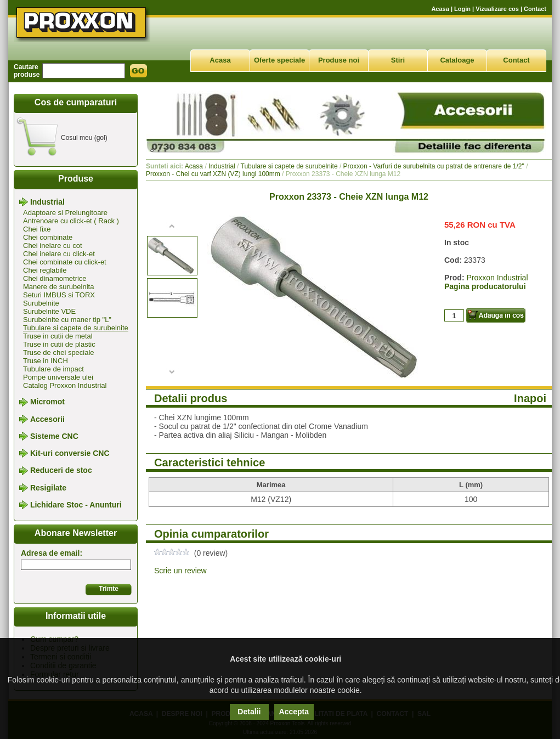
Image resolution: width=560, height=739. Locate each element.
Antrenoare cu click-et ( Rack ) (71, 221)
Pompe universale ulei (58, 377)
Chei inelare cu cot (53, 246)
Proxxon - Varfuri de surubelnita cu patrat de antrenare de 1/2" (434, 166)
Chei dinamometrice (55, 278)
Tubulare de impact (53, 369)
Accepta (294, 712)
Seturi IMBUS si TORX (59, 295)
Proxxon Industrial (497, 278)
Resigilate (48, 488)
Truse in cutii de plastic (59, 344)
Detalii (249, 712)
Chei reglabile (45, 270)
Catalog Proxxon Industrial (65, 385)
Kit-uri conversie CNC (70, 453)
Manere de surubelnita (58, 287)
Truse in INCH (46, 361)
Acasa (440, 9)
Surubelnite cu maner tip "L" (67, 320)
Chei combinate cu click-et (65, 262)
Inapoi (530, 398)
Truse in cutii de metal (58, 336)
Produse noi (339, 60)
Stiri (398, 60)
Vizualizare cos (497, 9)
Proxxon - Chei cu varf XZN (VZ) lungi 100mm (213, 174)
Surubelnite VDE (49, 311)
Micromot (47, 402)
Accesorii (47, 419)
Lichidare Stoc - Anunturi (76, 505)
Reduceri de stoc (61, 471)
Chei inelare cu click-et (59, 254)
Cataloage (457, 60)
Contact (535, 9)
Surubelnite (41, 303)
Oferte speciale (279, 60)
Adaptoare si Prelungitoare (65, 213)
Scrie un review (180, 571)
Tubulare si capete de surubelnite (76, 328)
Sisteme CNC (54, 436)
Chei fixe (37, 229)
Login (462, 9)
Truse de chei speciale (59, 352)
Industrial (47, 202)
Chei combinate (48, 237)
